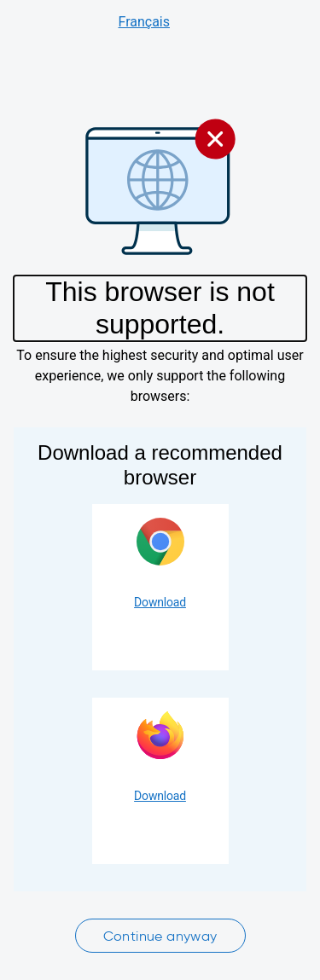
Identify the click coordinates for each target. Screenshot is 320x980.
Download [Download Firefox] (160, 796)
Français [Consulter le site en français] (144, 22)
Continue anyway (160, 936)
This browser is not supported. (160, 308)
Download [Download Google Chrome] (160, 602)
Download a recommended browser (160, 465)
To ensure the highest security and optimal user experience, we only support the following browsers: (160, 376)
